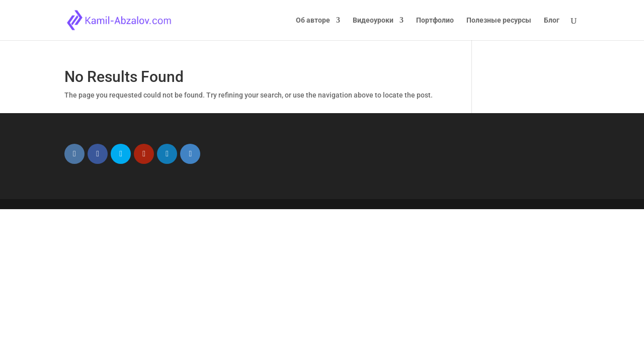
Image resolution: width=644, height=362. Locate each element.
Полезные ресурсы (499, 20)
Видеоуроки (373, 20)
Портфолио (435, 20)
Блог (552, 20)
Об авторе (313, 20)
